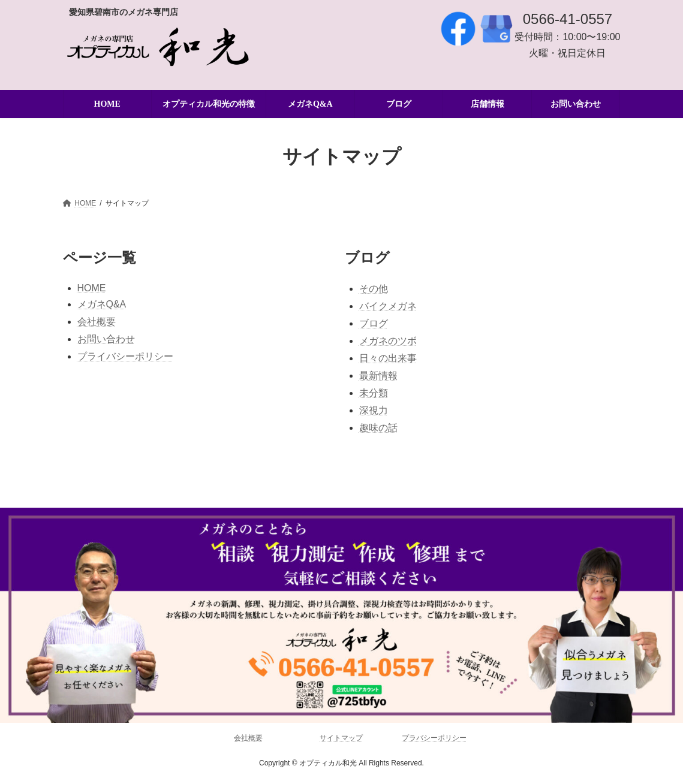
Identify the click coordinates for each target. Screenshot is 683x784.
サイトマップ (341, 738)
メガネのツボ (388, 341)
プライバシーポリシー (125, 356)
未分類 (374, 393)
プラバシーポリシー (434, 738)
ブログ (374, 323)
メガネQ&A (102, 304)
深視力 (374, 410)
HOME (92, 288)
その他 (374, 289)
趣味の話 (378, 428)
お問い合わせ (106, 339)
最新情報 (378, 376)
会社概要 (97, 322)
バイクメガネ (388, 306)
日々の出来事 (388, 358)
